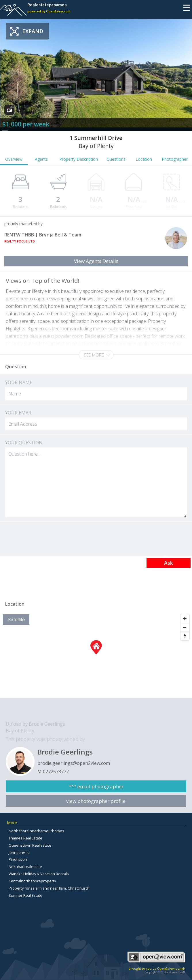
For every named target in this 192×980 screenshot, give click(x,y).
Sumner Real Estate (25, 895)
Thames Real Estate (25, 838)
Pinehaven (18, 859)
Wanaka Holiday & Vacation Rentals (39, 874)
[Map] (96, 655)
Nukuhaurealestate (25, 867)
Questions (116, 159)
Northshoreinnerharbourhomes (36, 831)
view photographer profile (96, 801)
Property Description (79, 159)
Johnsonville (19, 852)
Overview (14, 159)
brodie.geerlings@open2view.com (74, 763)
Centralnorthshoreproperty (32, 881)
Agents (41, 159)
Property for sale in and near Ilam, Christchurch (49, 888)
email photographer (100, 786)
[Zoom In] (185, 619)
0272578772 (56, 772)
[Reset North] (185, 636)
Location (144, 159)
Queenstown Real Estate (30, 845)
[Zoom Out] (185, 627)
